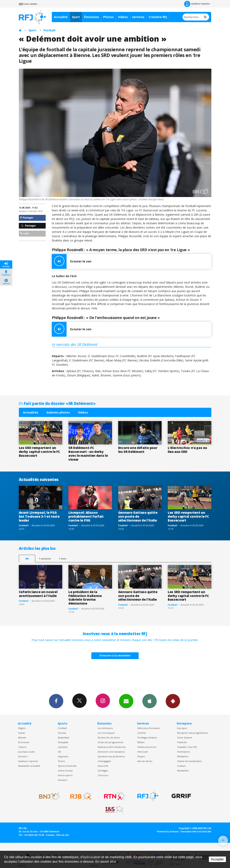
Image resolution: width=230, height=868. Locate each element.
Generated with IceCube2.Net (196, 832)
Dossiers (23, 756)
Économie (24, 742)
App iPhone (150, 701)
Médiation (183, 756)
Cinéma (142, 733)
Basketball (63, 738)
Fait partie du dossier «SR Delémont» (57, 403)
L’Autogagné (104, 761)
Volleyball (63, 742)
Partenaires (184, 752)
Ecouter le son (72, 261)
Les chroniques (106, 733)
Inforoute (143, 752)
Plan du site (63, 835)
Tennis (61, 761)
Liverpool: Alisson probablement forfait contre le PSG (86, 516)
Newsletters (126, 701)
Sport (76, 17)
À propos (182, 728)
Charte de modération (189, 761)
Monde (22, 738)
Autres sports (65, 775)
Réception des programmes (193, 733)
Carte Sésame (185, 738)
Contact (181, 766)
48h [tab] (27, 559)
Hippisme (63, 756)
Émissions (92, 17)
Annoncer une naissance (111, 752)
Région (22, 728)
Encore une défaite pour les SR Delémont (138, 450)
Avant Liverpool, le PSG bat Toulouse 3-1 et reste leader (39, 516)
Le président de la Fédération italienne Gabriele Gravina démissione (85, 598)
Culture (22, 747)
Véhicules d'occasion (149, 728)
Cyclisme (63, 747)
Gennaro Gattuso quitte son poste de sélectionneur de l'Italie (138, 516)
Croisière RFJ (158, 17)
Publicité (182, 742)
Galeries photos (58, 412)
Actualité (61, 17)
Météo (141, 742)
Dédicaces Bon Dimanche (112, 747)
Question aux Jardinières (111, 756)
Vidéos (123, 17)
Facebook (56, 701)
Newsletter (183, 771)
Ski (59, 752)
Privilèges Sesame (147, 738)
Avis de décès (145, 761)
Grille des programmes (110, 742)
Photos (108, 17)
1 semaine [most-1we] (45, 559)
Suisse (22, 733)
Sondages (103, 771)
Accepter (217, 859)
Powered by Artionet (168, 832)
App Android (173, 701)
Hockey (62, 733)
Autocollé (103, 766)
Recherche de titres (109, 738)
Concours (103, 775)
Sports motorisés (67, 766)
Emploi (141, 756)
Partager (27, 218)
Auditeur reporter (28, 761)
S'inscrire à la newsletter (115, 656)
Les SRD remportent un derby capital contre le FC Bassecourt (39, 452)
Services (138, 17)
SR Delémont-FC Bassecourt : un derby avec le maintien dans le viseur (88, 454)
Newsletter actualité (29, 766)
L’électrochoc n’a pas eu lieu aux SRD (187, 450)
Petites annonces (147, 747)
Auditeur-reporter (197, 4)
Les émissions (105, 728)
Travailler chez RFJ (187, 747)
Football (49, 30)
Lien (25, 233)
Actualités (31, 412)
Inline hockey (65, 771)
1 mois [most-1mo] (63, 559)
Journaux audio (27, 752)
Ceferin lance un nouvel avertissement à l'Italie (38, 594)
